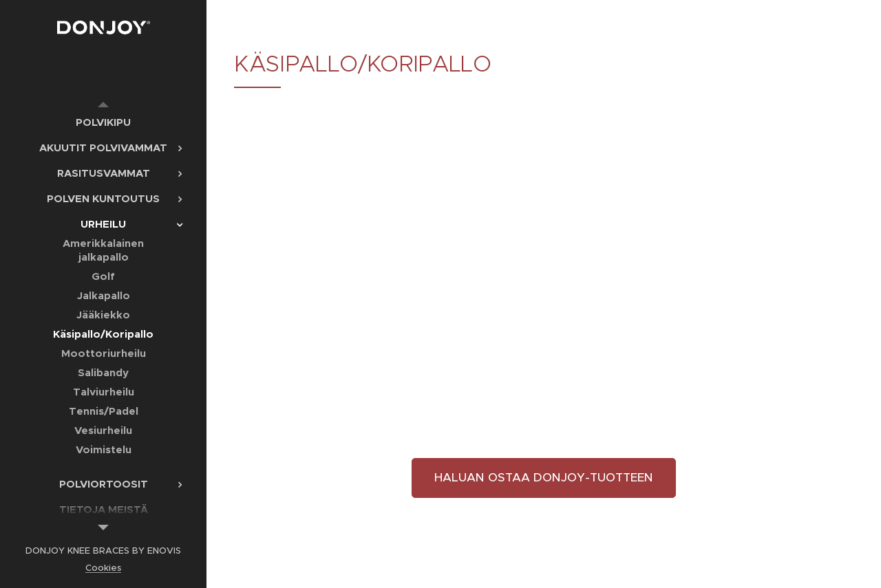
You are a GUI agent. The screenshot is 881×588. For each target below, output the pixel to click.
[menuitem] (103, 122)
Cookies (103, 568)
